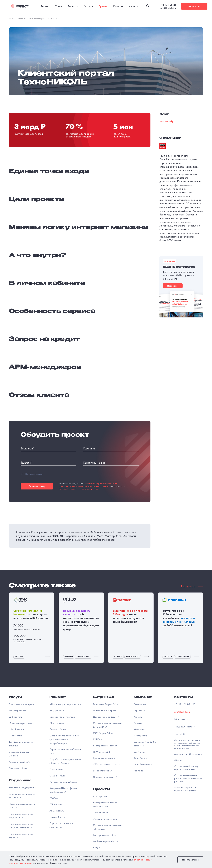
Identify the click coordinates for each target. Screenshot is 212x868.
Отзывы (138, 723)
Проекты (101, 789)
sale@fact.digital (168, 8)
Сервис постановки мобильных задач (65, 751)
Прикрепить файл (32, 474)
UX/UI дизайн (16, 729)
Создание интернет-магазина (20, 754)
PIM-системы (56, 769)
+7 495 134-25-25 (166, 5)
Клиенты (138, 717)
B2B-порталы (16, 717)
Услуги (15, 697)
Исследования (141, 736)
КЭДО (96, 848)
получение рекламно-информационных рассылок (88, 486)
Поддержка (20, 781)
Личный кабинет (58, 729)
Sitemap (178, 760)
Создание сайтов (18, 768)
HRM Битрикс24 (102, 752)
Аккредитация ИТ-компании (188, 754)
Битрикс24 (103, 697)
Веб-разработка (17, 711)
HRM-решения (57, 711)
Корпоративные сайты (104, 835)
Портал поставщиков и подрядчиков (61, 825)
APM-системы (57, 811)
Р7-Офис (54, 798)
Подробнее (173, 286)
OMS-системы (57, 776)
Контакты (139, 771)
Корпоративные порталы (62, 717)
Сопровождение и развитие (107, 827)
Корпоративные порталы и (107, 804)
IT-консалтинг (16, 736)
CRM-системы (57, 723)
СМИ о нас (140, 752)
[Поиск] (148, 6)
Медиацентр (140, 729)
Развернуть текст (59, 863)
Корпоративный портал (105, 746)
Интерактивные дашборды (63, 782)
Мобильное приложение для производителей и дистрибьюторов (64, 739)
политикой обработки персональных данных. (78, 489)
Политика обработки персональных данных (185, 789)
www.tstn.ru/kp (166, 121)
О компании (140, 704)
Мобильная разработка (105, 841)
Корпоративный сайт (20, 762)
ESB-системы (56, 804)
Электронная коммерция (22, 704)
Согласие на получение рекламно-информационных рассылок (188, 778)
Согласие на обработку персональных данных (186, 768)
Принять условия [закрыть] (190, 860)
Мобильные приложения (21, 723)
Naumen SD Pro (57, 817)
